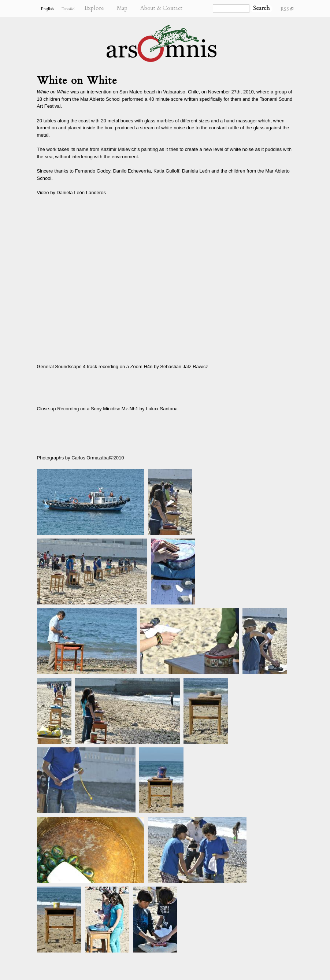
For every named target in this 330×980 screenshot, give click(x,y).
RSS (287, 9)
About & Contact (161, 8)
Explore (94, 8)
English (47, 9)
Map (122, 8)
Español (68, 9)
